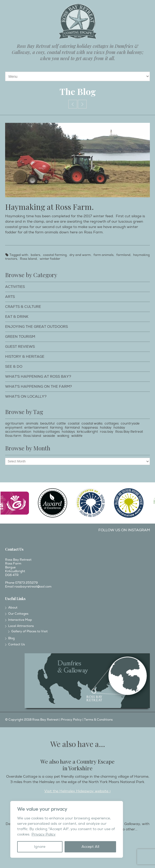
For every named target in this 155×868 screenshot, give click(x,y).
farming (56, 428)
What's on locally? (26, 397)
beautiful (47, 424)
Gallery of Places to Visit (29, 631)
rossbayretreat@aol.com (33, 587)
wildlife (77, 436)
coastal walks (92, 424)
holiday (106, 428)
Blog (11, 638)
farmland (123, 255)
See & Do (14, 367)
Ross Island (28, 259)
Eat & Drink (17, 317)
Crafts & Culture (23, 307)
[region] (67, 829)
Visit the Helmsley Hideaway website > (77, 791)
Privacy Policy (44, 834)
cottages (112, 424)
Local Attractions (21, 626)
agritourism (14, 424)
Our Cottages (18, 614)
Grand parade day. (82, 104)
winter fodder (50, 259)
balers (35, 255)
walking (63, 436)
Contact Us (17, 644)
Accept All (90, 847)
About (13, 608)
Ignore (40, 847)
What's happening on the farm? (39, 387)
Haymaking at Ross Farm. (49, 207)
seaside (49, 436)
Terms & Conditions (98, 720)
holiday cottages (46, 432)
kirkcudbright (87, 432)
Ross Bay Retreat (129, 432)
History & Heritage (25, 357)
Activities (15, 287)
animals (32, 424)
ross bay (107, 432)
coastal (74, 424)
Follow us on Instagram (124, 530)
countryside (130, 424)
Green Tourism (20, 337)
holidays (68, 432)
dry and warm (80, 255)
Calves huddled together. (73, 104)
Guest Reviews (20, 347)
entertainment (36, 428)
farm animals (104, 255)
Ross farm (13, 436)
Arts (10, 297)
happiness (90, 428)
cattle (61, 424)
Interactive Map (20, 620)
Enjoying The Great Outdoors (37, 327)
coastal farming (55, 255)
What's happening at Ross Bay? (38, 377)
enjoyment (14, 428)
